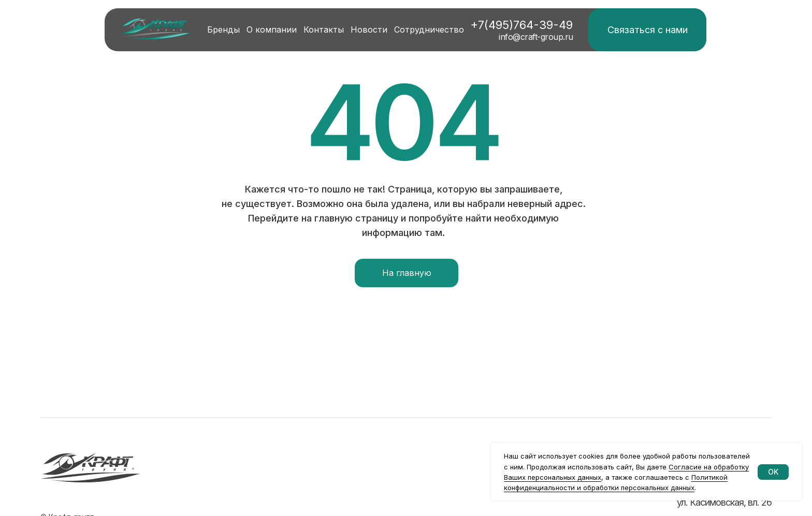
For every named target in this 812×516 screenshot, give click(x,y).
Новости (369, 30)
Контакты (324, 30)
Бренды (223, 30)
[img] (156, 29)
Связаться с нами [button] (648, 30)
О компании (272, 30)
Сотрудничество (429, 30)
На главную (407, 273)
